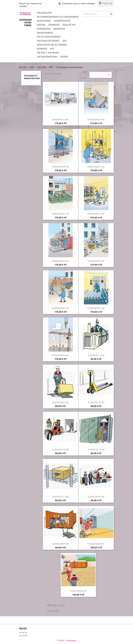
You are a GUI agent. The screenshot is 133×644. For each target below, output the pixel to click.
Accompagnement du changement (58, 17)
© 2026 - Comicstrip (67, 640)
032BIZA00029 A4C (96, 119)
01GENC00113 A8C (96, 449)
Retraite (42, 49)
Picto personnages (49, 37)
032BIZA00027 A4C (96, 167)
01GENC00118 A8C (61, 449)
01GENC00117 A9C (96, 355)
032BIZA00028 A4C (61, 167)
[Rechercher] (99, 14)
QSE (64, 41)
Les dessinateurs (47, 57)
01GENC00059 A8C (61, 544)
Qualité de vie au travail (52, 45)
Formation (44, 29)
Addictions (44, 21)
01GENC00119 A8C (96, 402)
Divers (64, 57)
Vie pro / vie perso (48, 53)
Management (45, 33)
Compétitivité (62, 21)
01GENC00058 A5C (78, 591)
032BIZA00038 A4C (96, 308)
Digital (41, 25)
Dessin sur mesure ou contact (31, 5)
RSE (52, 49)
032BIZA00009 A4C (96, 261)
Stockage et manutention (32, 77)
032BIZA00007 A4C (61, 308)
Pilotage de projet (48, 41)
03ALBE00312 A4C (61, 119)
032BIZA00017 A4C (96, 214)
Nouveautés (44, 13)
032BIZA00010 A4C (61, 261)
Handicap (59, 29)
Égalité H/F (69, 25)
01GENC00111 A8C (61, 497)
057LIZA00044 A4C (61, 355)
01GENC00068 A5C (96, 544)
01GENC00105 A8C (96, 497)
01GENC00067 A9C (61, 402)
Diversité (54, 25)
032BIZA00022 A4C (61, 214)
